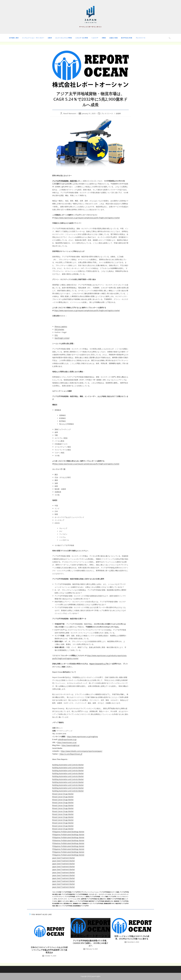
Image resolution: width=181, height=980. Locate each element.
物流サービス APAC (63, 901)
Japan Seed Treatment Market (63, 858)
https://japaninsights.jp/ (70, 745)
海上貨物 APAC (102, 899)
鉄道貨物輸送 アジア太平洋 (81, 906)
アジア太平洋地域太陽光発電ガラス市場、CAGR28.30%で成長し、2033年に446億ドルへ (90, 943)
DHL (56, 335)
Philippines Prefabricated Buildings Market (68, 832)
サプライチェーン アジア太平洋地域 (65, 896)
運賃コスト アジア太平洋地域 (64, 906)
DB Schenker (59, 329)
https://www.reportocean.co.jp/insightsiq (82, 737)
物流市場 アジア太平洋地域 (96, 901)
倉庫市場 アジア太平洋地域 (89, 899)
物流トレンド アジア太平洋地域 (79, 901)
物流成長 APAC (109, 901)
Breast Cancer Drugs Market (63, 794)
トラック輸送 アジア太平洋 (108, 896)
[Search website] (170, 38)
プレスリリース (107, 113)
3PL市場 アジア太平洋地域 (64, 892)
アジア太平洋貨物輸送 (82, 894)
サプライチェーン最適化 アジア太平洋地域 (88, 896)
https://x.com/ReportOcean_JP (71, 754)
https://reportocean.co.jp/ (67, 742)
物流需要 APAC (59, 903)
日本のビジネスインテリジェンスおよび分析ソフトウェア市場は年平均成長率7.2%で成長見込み (49, 950)
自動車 (118, 113)
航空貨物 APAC (68, 903)
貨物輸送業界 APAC (109, 903)
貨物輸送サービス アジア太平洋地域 (93, 903)
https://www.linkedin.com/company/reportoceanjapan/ (82, 751)
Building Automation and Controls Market (68, 765)
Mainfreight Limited (62, 338)
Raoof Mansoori (70, 113)
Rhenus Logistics (61, 326)
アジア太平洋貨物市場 (68, 894)
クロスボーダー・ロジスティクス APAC (100, 894)
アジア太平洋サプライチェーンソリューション (85, 892)
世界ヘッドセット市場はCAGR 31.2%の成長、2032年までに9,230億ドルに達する (132, 937)
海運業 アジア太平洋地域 (114, 899)
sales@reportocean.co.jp (67, 739)
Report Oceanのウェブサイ (100, 664)
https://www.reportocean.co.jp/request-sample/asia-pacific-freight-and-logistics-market (87, 218)
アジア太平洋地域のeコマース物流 (109, 892)
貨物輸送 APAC (77, 903)
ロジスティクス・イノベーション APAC (69, 899)
